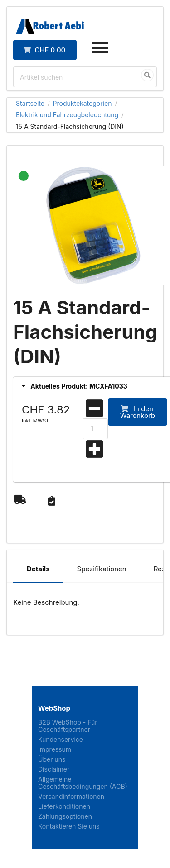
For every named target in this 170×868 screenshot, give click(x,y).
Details (38, 569)
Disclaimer (54, 769)
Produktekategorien (83, 103)
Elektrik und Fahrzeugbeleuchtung (67, 115)
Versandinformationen (71, 796)
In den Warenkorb (138, 412)
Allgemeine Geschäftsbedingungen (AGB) (83, 783)
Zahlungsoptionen (65, 816)
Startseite (30, 103)
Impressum (55, 749)
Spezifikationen (102, 569)
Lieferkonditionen (64, 806)
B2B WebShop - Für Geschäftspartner (68, 726)
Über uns (52, 759)
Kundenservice (61, 739)
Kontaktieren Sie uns (69, 826)
